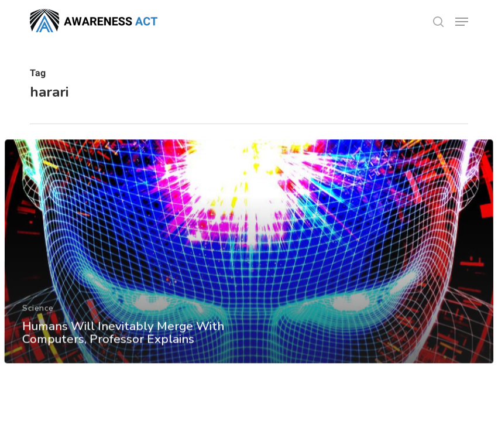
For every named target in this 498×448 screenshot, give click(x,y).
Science (38, 318)
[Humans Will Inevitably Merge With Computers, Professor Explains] (249, 262)
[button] (462, 22)
